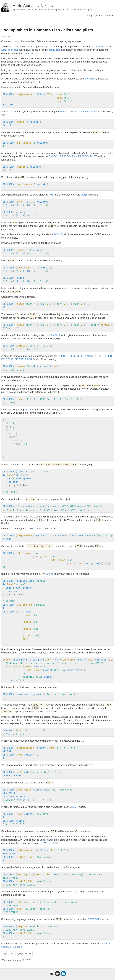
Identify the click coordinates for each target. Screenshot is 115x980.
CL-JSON (29, 410)
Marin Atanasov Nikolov (33, 6)
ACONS (58, 234)
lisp (12, 954)
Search (110, 16)
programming (25, 954)
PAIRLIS (55, 335)
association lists (10, 50)
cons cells (99, 47)
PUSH (52, 195)
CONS (84, 195)
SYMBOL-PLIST (49, 843)
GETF (84, 741)
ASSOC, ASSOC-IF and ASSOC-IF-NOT (81, 112)
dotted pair (91, 79)
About (99, 16)
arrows (50, 574)
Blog (89, 16)
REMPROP (94, 919)
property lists (53, 50)
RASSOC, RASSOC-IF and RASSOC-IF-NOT (73, 156)
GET (76, 892)
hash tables (31, 53)
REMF (75, 807)
